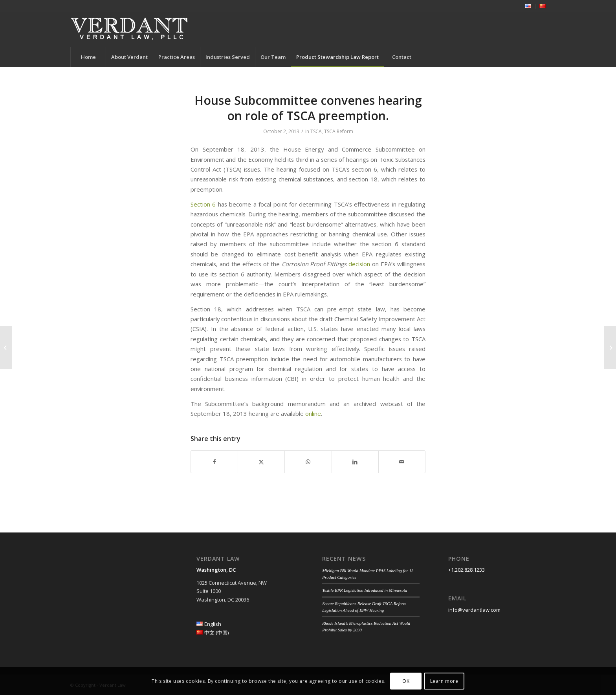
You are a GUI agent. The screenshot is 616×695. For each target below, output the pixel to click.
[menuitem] (528, 6)
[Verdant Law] (129, 29)
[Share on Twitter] (261, 462)
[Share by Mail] (402, 462)
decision (359, 264)
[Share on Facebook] (214, 462)
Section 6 (203, 204)
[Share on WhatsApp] (308, 462)
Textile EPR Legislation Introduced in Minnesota (365, 590)
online (313, 413)
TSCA (316, 131)
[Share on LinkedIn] (355, 462)
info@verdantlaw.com (474, 610)
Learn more (444, 681)
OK (406, 681)
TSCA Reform (339, 131)
